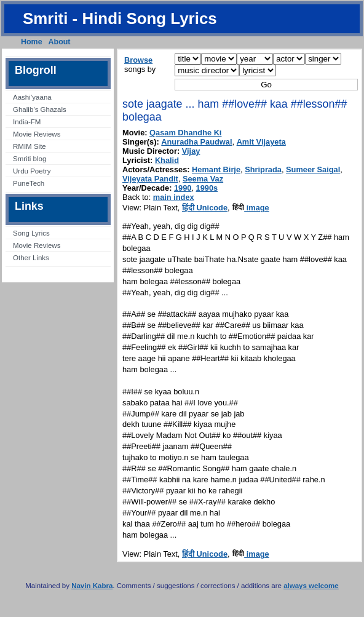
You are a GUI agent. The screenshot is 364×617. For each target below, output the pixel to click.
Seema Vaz (203, 179)
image (251, 208)
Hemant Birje (216, 169)
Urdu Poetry (32, 171)
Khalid (167, 160)
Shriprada (263, 169)
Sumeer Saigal (313, 169)
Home (32, 42)
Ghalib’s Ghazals (40, 109)
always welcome (311, 586)
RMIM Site (30, 146)
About (60, 42)
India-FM (27, 122)
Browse (138, 60)
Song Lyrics (31, 233)
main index (174, 197)
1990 (183, 188)
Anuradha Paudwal (196, 142)
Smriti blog (30, 159)
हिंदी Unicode (205, 208)
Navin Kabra (92, 586)
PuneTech (29, 183)
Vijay (191, 151)
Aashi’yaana (32, 97)
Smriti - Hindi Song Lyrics (120, 18)
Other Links (31, 258)
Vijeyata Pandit (150, 179)
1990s (207, 188)
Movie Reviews (37, 134)
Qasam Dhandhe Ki (185, 133)
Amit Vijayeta (261, 142)
